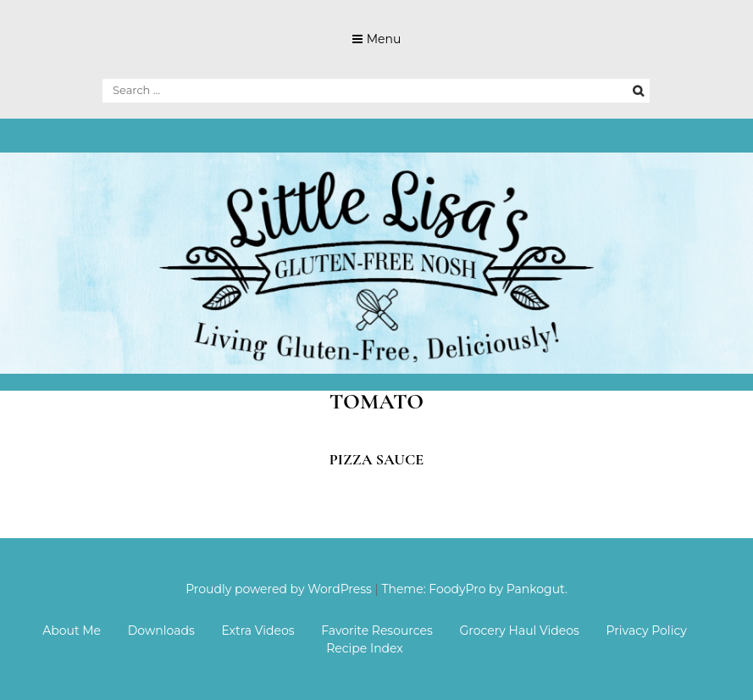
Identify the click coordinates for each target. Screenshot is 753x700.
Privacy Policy (647, 631)
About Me (72, 631)
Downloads (161, 631)
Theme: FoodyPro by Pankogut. (474, 589)
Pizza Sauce (376, 459)
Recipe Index (365, 648)
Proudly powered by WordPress (279, 589)
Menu (384, 39)
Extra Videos (257, 631)
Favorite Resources (377, 631)
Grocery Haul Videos (520, 631)
